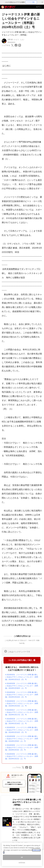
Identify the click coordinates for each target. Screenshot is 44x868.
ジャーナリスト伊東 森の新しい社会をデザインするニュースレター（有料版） (27, 802)
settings (22, 863)
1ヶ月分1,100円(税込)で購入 (22, 660)
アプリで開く (31, 2)
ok (22, 858)
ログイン (39, 7)
